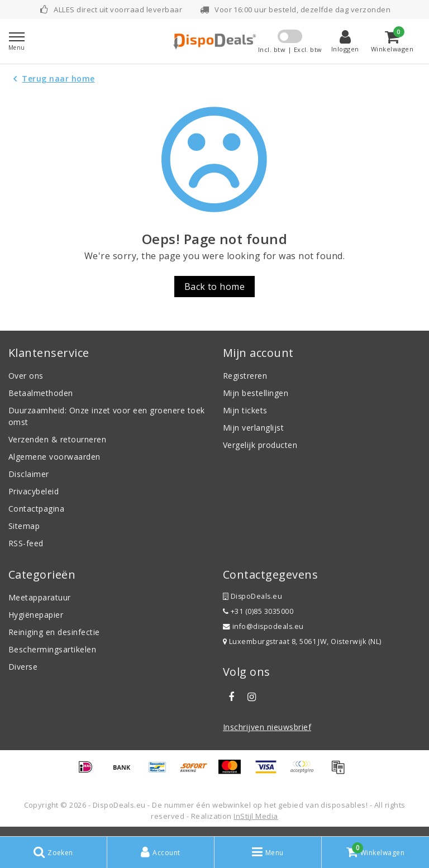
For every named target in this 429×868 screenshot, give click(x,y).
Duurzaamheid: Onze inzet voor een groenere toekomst (107, 416)
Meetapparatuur (40, 597)
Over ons (26, 376)
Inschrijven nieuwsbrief (267, 727)
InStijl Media (256, 816)
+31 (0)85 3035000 (258, 611)
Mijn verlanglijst (253, 428)
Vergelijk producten (260, 445)
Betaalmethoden (41, 393)
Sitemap (24, 526)
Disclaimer (29, 474)
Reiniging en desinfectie (54, 632)
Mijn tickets (245, 410)
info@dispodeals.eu (263, 626)
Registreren (245, 376)
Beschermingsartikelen (52, 649)
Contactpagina (36, 509)
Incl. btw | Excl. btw (290, 49)
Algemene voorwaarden (54, 457)
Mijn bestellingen (256, 393)
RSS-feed (26, 543)
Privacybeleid (34, 491)
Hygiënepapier (36, 615)
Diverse (23, 667)
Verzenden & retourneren (57, 439)
